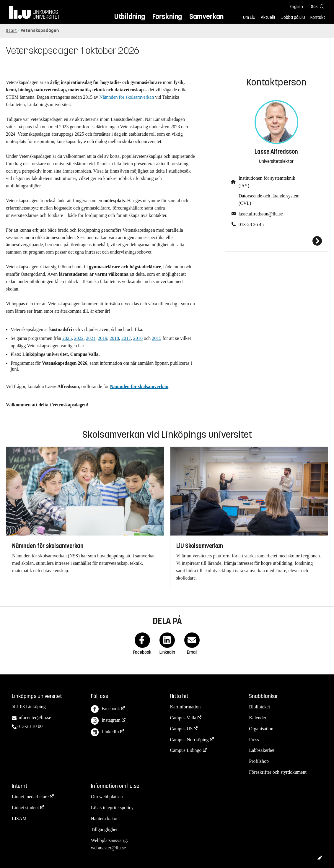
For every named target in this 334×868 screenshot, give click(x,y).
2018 (114, 338)
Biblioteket (259, 707)
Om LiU (249, 17)
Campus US (181, 729)
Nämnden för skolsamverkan (127, 97)
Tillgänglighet (104, 829)
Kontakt (318, 17)
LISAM (19, 818)
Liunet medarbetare (30, 797)
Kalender (258, 718)
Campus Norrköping (189, 740)
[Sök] (316, 6)
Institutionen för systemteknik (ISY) (267, 182)
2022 (79, 338)
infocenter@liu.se (34, 717)
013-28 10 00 (30, 726)
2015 (157, 338)
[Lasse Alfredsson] (276, 241)
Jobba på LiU (293, 17)
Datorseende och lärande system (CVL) (269, 199)
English (296, 7)
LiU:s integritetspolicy (112, 808)
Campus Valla (183, 718)
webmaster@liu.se (108, 848)
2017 (126, 338)
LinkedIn (105, 732)
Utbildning (130, 16)
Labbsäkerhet (262, 750)
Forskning (167, 16)
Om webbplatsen (107, 797)
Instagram (106, 721)
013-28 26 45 (251, 224)
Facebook (105, 709)
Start (12, 31)
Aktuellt (268, 17)
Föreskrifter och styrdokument (278, 772)
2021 (91, 338)
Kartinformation (185, 707)
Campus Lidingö (186, 750)
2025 (67, 338)
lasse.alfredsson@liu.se (261, 214)
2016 (138, 338)
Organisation (261, 729)
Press (254, 740)
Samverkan (206, 16)
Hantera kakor (104, 818)
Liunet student (25, 808)
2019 (102, 338)
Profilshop (259, 761)
